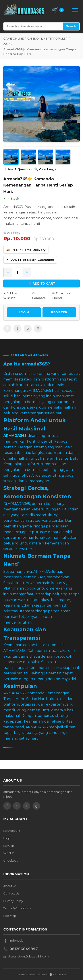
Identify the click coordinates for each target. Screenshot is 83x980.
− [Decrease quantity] (8, 272)
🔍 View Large (45, 169)
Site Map (10, 916)
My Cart (9, 846)
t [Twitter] (18, 328)
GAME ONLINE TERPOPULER (47, 38)
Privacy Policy (13, 901)
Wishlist (9, 853)
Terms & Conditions (17, 908)
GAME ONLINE (14, 38)
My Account (12, 831)
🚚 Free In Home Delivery (26, 250)
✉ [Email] (38, 328)
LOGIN (24, 312)
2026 (7, 44)
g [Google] (36, 806)
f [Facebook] (7, 328)
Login (7, 838)
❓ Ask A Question (17, 169)
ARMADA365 (15, 436)
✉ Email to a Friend (61, 296)
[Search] (33, 26)
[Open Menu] (75, 10)
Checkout (11, 860)
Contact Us (11, 893)
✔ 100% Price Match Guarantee (30, 260)
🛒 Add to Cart (41, 284)
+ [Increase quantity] (27, 272)
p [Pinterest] (28, 328)
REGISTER (59, 312)
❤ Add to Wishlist (10, 296)
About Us (10, 886)
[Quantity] (17, 272)
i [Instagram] (27, 806)
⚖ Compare (39, 296)
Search (71, 26)
